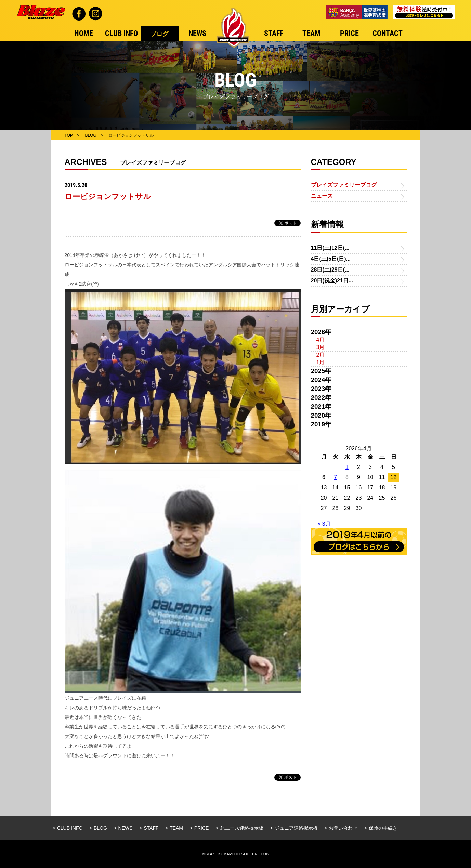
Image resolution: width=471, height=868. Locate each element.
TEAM (176, 828)
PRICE (202, 828)
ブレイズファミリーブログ (344, 185)
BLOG (100, 828)
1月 (321, 362)
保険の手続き (383, 828)
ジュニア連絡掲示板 (296, 828)
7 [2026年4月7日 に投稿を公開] (335, 477)
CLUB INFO (70, 828)
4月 (321, 340)
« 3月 (324, 524)
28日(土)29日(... (330, 270)
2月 (321, 355)
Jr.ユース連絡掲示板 (242, 828)
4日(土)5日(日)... (331, 259)
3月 (321, 347)
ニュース (322, 196)
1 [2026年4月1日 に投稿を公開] (347, 467)
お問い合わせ (343, 828)
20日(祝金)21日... (332, 281)
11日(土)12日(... (330, 248)
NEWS (126, 828)
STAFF (151, 828)
